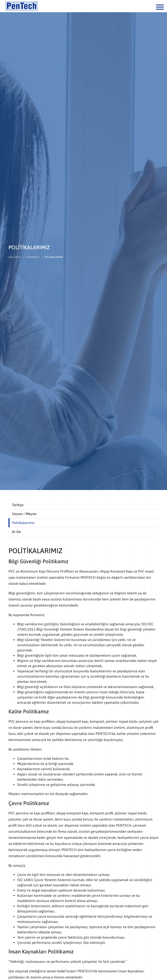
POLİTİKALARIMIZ (54, 257)
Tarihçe (18, 505)
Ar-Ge (16, 532)
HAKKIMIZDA (33, 257)
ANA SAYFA (15, 257)
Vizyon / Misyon (24, 514)
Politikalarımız (23, 523)
